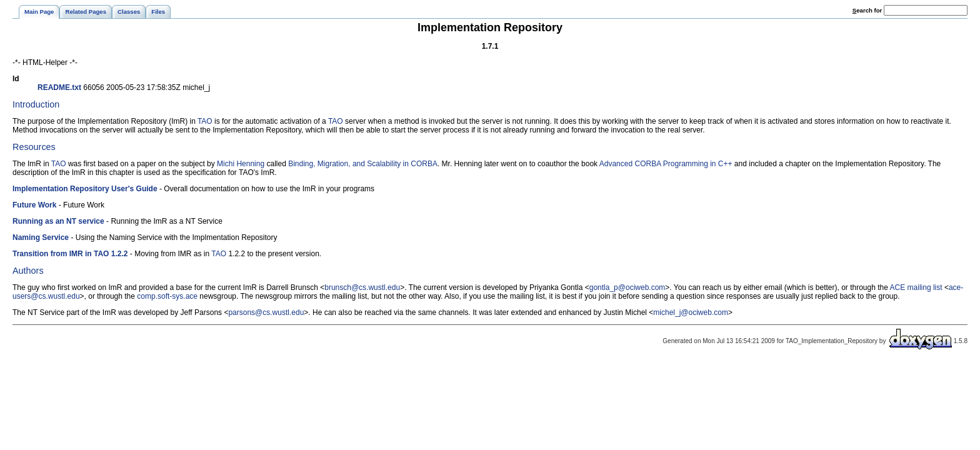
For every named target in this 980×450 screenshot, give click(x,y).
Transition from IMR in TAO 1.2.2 (70, 254)
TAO (205, 121)
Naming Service (41, 237)
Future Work (34, 205)
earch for (867, 10)
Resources (34, 147)
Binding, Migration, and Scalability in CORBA (363, 164)
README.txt (59, 87)
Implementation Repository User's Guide (85, 189)
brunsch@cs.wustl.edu (362, 287)
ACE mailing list (916, 287)
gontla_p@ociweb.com (627, 287)
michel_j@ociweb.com (691, 312)
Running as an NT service (58, 221)
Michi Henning (241, 164)
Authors (28, 271)
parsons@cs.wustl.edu (266, 312)
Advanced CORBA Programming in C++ (666, 164)
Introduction (36, 104)
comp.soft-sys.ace (167, 296)
